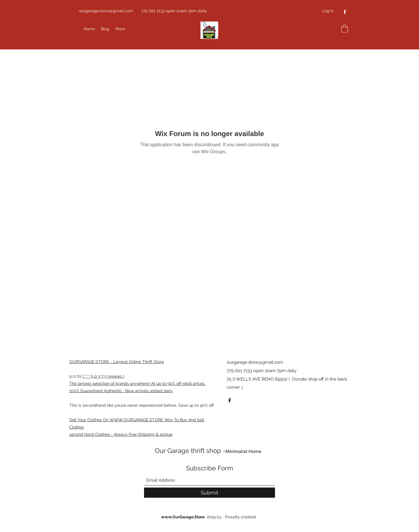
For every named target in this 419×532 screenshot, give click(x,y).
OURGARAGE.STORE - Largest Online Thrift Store (117, 362)
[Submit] (210, 493)
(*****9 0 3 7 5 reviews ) (103, 376)
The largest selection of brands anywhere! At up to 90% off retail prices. (137, 383)
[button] (345, 29)
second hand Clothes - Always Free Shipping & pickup (121, 434)
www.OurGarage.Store (183, 517)
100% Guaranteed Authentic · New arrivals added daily (121, 391)
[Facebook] (345, 12)
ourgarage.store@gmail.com (106, 11)
